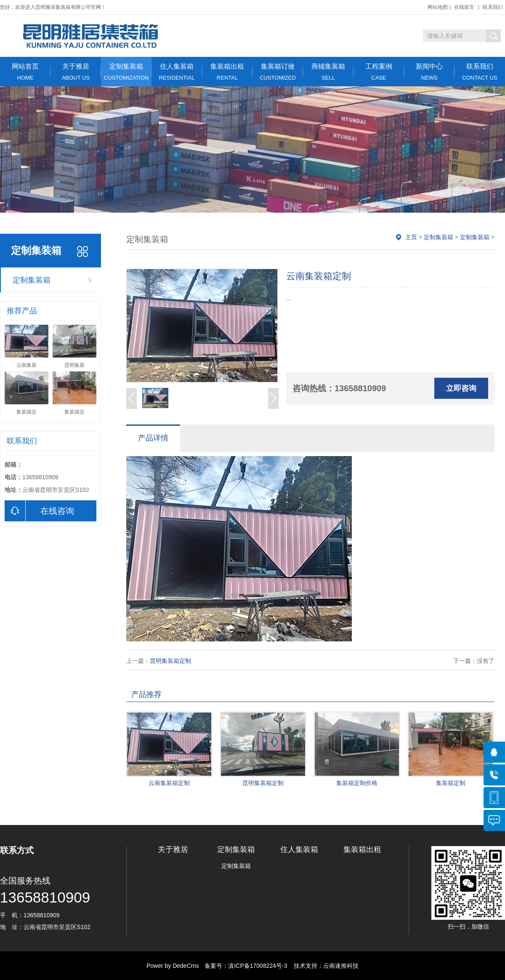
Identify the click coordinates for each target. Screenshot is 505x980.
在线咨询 (39, 511)
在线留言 (464, 7)
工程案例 (379, 72)
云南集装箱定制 (169, 783)
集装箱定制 (451, 783)
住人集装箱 (177, 72)
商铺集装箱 (328, 72)
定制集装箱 (126, 72)
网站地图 (438, 7)
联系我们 (493, 7)
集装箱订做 (278, 72)
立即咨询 (461, 388)
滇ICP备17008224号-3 (258, 966)
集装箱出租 (227, 72)
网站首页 (25, 72)
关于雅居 (76, 72)
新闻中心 (429, 72)
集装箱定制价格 (357, 783)
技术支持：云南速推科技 (324, 966)
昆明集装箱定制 (170, 661)
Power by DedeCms (173, 966)
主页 (411, 237)
